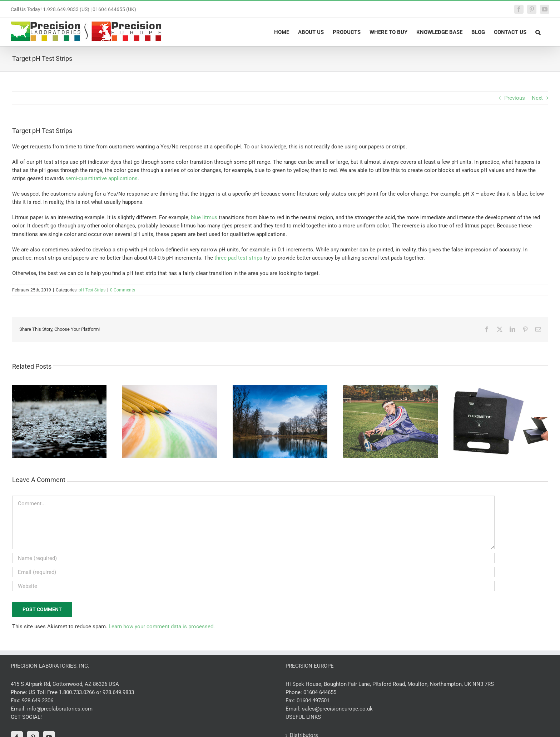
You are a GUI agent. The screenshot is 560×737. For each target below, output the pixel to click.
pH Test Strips (92, 290)
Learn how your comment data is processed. (162, 627)
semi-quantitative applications (101, 178)
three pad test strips (238, 258)
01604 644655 (320, 692)
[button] (538, 32)
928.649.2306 (38, 701)
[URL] (253, 586)
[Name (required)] (253, 558)
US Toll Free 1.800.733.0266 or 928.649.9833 (81, 692)
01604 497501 (313, 701)
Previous (515, 98)
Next (537, 98)
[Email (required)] (253, 572)
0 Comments (123, 290)
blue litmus (204, 217)
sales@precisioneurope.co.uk (337, 709)
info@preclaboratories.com (60, 709)
